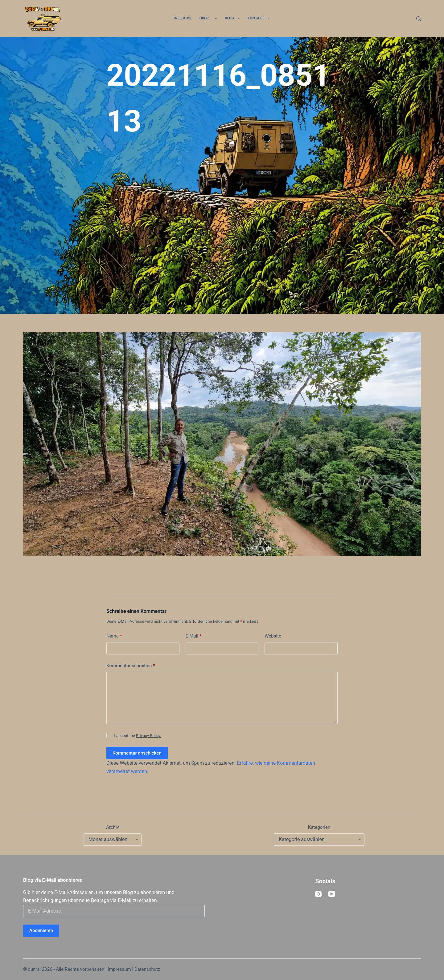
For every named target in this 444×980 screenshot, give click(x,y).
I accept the (137, 736)
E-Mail (194, 636)
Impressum (119, 969)
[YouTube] (332, 894)
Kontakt (260, 18)
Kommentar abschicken (137, 753)
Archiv (113, 827)
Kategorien (319, 827)
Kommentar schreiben (131, 666)
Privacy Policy (148, 736)
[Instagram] (318, 894)
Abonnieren (41, 930)
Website (273, 636)
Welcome (183, 18)
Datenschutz (147, 969)
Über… (210, 18)
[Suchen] (419, 19)
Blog (234, 18)
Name (114, 636)
